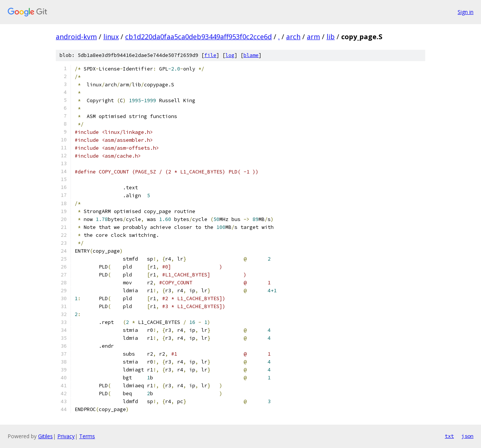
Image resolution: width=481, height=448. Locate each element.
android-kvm (76, 37)
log (230, 55)
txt (449, 436)
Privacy (66, 436)
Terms (87, 436)
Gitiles (45, 436)
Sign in (466, 12)
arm (313, 37)
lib (331, 37)
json (467, 436)
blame (251, 55)
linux (111, 37)
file (210, 55)
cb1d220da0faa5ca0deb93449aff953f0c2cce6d (198, 37)
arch (293, 37)
